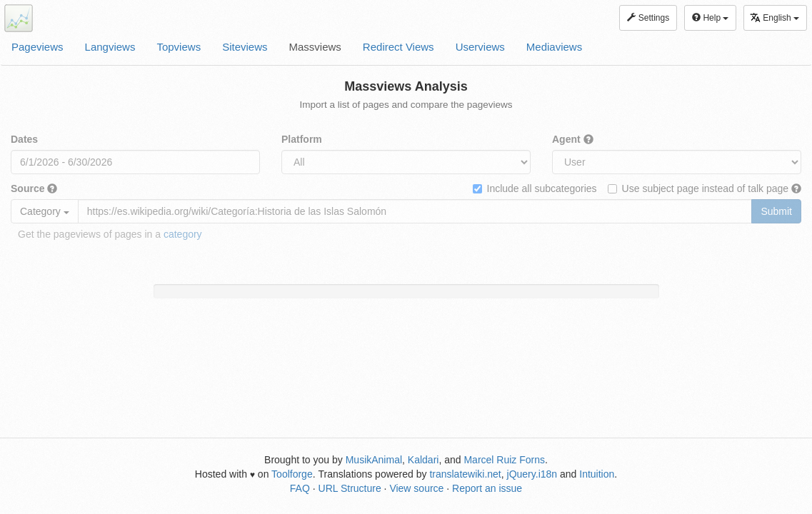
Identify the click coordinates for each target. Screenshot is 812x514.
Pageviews (37, 47)
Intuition (597, 474)
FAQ (300, 488)
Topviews (179, 47)
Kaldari (423, 460)
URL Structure (350, 488)
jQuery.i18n (532, 474)
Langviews (110, 47)
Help (710, 18)
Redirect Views (399, 47)
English (775, 17)
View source (416, 488)
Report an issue (487, 488)
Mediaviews (554, 47)
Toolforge (292, 474)
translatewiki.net (465, 474)
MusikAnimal (374, 460)
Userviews (480, 47)
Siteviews (245, 47)
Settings (648, 18)
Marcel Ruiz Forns (504, 460)
